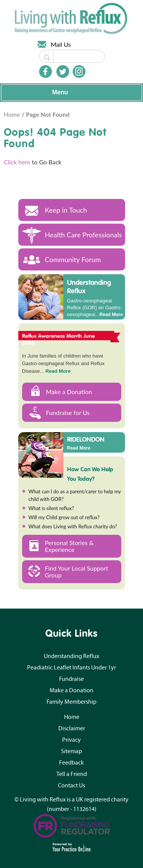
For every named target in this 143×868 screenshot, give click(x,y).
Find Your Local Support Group (77, 572)
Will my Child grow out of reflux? (64, 517)
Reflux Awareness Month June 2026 (59, 339)
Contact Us (71, 785)
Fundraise (71, 679)
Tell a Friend (72, 774)
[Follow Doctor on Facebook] (45, 72)
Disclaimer (72, 728)
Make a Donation (69, 392)
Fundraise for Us (68, 413)
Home (13, 114)
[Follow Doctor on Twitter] (63, 72)
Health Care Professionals (84, 235)
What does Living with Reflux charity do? (73, 526)
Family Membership (71, 702)
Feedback (71, 763)
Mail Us (61, 44)
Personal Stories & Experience (69, 546)
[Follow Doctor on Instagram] (79, 72)
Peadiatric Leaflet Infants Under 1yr (71, 668)
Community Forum (73, 259)
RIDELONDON (86, 439)
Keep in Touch (66, 210)
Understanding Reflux (89, 287)
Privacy (71, 740)
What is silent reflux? (51, 508)
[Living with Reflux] (72, 18)
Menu (70, 93)
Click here (17, 162)
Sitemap (71, 751)
